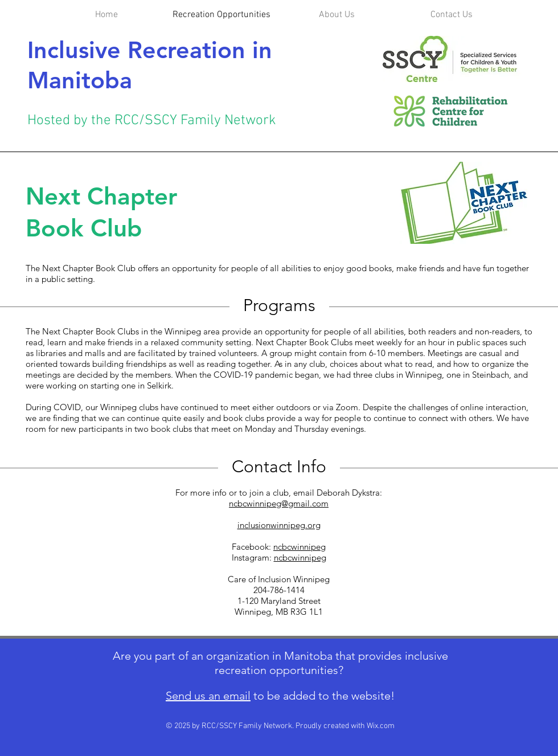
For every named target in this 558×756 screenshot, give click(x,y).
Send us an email (208, 696)
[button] (337, 15)
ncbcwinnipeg (299, 547)
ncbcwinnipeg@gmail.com (279, 503)
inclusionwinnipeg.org (279, 525)
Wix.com (381, 726)
